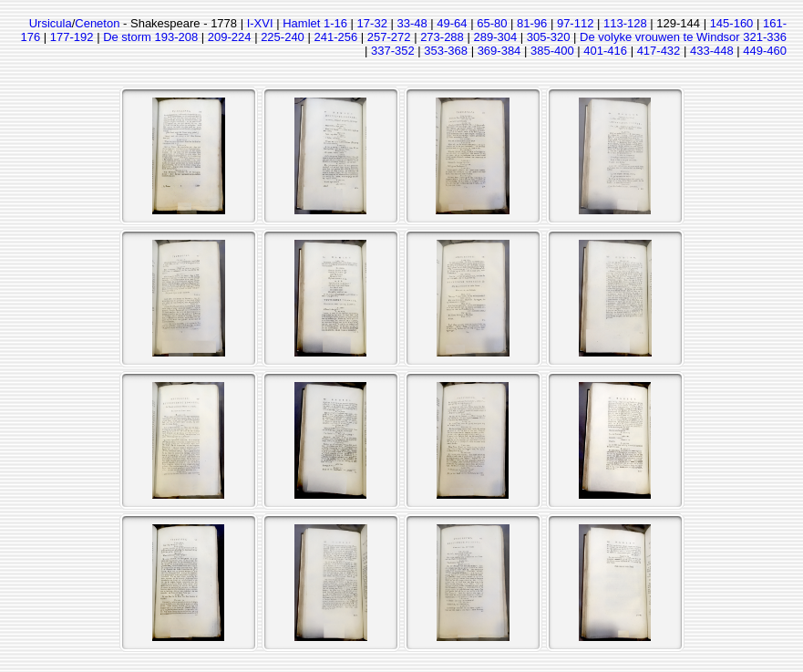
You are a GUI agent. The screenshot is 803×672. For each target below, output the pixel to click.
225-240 (283, 37)
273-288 (442, 37)
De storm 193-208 (150, 37)
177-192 (72, 37)
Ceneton (97, 23)
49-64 (452, 23)
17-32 (372, 23)
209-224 (230, 37)
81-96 (532, 23)
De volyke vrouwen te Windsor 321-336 (683, 37)
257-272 (389, 37)
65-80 (492, 23)
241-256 (335, 37)
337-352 (393, 51)
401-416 (605, 51)
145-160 (732, 23)
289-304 (495, 37)
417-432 (659, 51)
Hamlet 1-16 (315, 23)
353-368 (446, 51)
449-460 (765, 51)
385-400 (552, 51)
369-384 (499, 51)
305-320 (549, 37)
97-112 (575, 23)
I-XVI (260, 23)
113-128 (625, 23)
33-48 (412, 23)
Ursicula (51, 23)
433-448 (712, 51)
